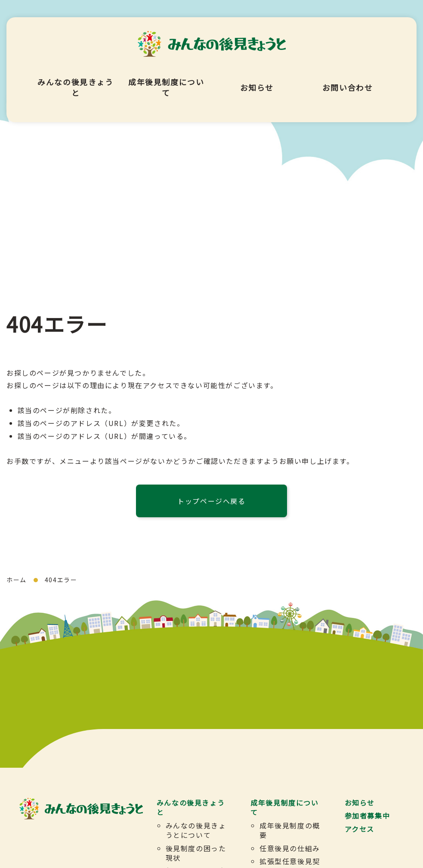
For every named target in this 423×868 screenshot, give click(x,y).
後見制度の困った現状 (196, 853)
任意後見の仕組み (290, 848)
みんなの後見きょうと (75, 75)
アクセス (359, 829)
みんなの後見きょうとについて (196, 830)
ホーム (17, 580)
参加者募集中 (367, 815)
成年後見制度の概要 (290, 830)
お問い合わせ (348, 75)
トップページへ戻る (211, 501)
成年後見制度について (166, 75)
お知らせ (257, 75)
